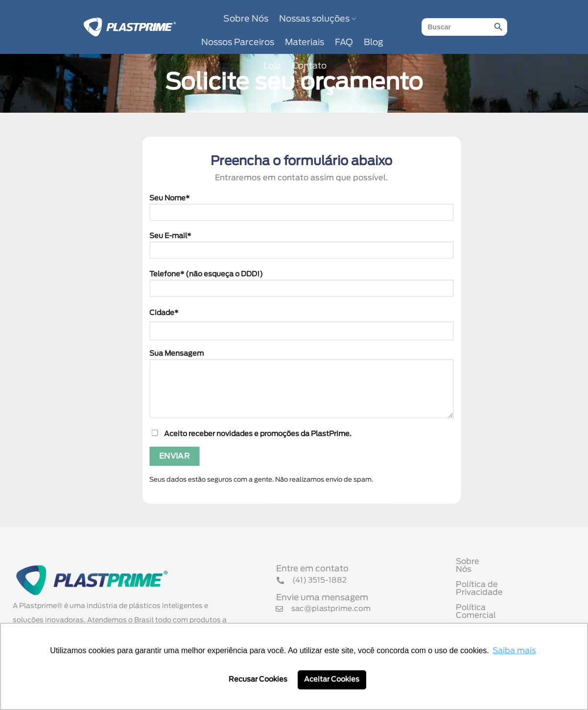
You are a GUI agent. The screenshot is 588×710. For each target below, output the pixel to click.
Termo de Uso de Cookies (506, 616)
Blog (374, 43)
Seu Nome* (301, 211)
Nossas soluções (318, 19)
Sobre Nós (246, 19)
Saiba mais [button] (514, 651)
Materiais (305, 43)
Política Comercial (492, 601)
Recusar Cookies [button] (258, 679)
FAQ (344, 43)
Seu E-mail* (301, 249)
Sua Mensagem (301, 387)
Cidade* (164, 312)
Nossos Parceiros (238, 43)
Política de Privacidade (501, 586)
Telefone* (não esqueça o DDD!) (301, 287)
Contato (309, 66)
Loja (272, 66)
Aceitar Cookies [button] (332, 679)
